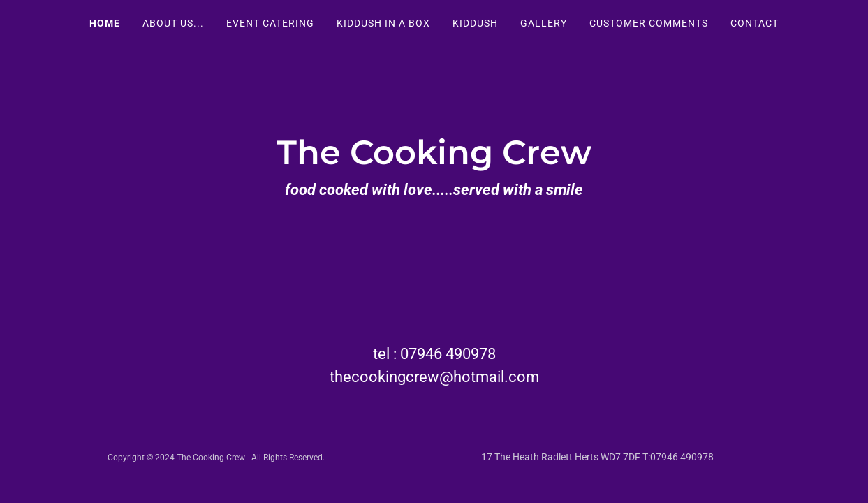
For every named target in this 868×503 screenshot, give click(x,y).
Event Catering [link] (270, 23)
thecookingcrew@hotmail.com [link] (434, 377)
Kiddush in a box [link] (383, 23)
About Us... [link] (173, 23)
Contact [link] (755, 23)
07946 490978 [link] (448, 354)
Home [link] (105, 23)
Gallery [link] (544, 23)
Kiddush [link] (475, 23)
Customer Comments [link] (649, 23)
